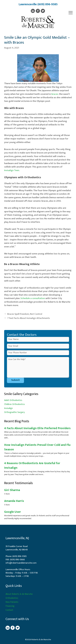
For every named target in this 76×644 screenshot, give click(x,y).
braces (55, 94)
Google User (12, 512)
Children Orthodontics (14, 404)
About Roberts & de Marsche (19, 594)
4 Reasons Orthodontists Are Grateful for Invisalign (32, 466)
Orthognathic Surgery (14, 412)
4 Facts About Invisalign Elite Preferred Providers (37, 428)
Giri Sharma (12, 490)
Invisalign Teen (12, 170)
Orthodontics (12, 598)
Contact (9, 610)
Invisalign (8, 408)
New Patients (12, 602)
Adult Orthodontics (13, 400)
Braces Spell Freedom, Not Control (25, 314)
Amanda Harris (14, 501)
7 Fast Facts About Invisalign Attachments (29, 318)
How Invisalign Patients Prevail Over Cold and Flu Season (37, 447)
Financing (10, 606)
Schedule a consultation (33, 298)
